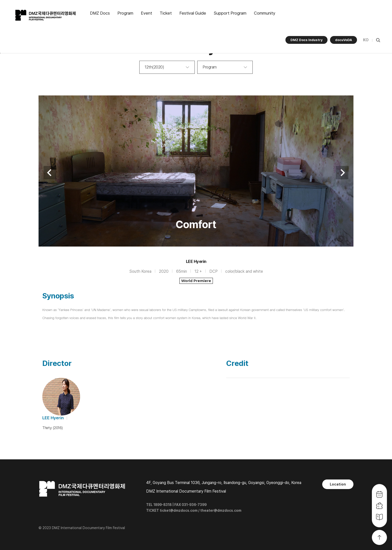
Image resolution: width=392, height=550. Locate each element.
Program (125, 13)
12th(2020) (154, 67)
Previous (50, 173)
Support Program (230, 13)
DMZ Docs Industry (306, 40)
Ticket (166, 13)
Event (146, 13)
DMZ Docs (100, 13)
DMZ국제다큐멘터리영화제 (46, 15)
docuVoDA (344, 40)
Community (265, 13)
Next (342, 173)
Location (338, 484)
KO (366, 40)
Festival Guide (193, 13)
